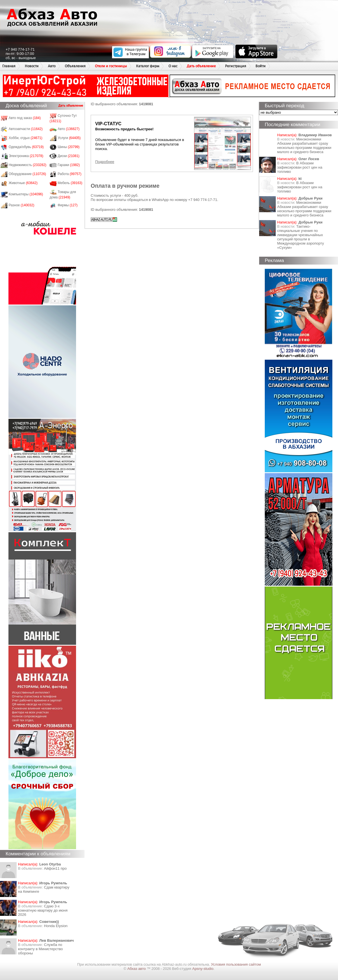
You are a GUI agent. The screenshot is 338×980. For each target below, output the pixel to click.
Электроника (26, 156)
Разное (22, 205)
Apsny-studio (203, 969)
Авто (52, 66)
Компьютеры (26, 194)
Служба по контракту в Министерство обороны (40, 949)
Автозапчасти (26, 129)
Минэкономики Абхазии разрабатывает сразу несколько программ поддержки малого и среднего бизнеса (304, 146)
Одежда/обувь (26, 147)
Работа (70, 174)
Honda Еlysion (56, 926)
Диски (69, 156)
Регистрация (236, 66)
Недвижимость (28, 165)
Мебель (70, 183)
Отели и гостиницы (111, 66)
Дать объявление (201, 66)
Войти (261, 66)
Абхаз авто (137, 969)
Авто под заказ (25, 118)
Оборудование (27, 174)
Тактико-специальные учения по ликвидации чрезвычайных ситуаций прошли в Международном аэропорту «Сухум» (301, 237)
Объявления (75, 66)
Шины (69, 147)
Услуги (69, 138)
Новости (32, 66)
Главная (9, 66)
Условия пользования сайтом (236, 964)
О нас (173, 66)
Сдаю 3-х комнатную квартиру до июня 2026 (43, 910)
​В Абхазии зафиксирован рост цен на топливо (300, 167)
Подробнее (105, 162)
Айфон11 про (55, 868)
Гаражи (69, 165)
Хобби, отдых (26, 138)
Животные (23, 183)
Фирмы (68, 205)
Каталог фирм (148, 66)
